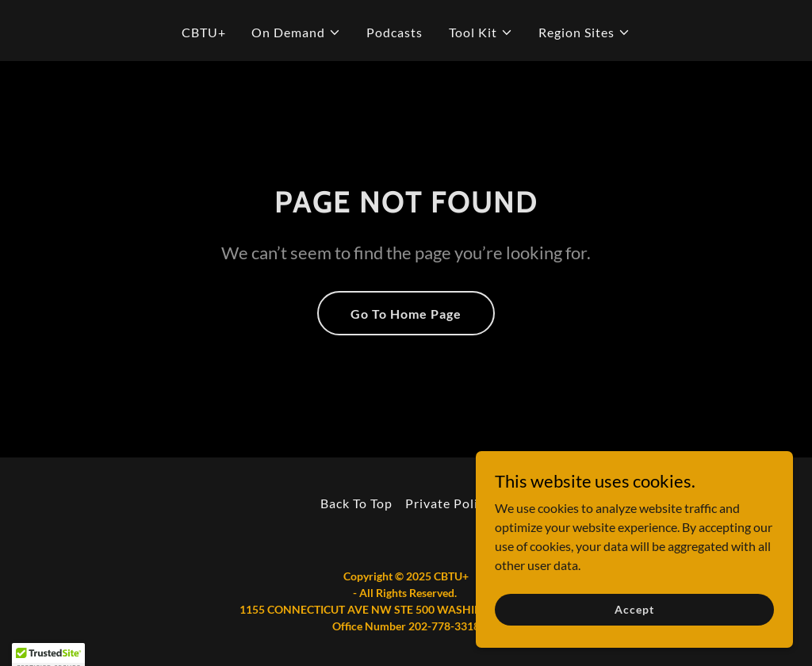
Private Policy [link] (448, 503)
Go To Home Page (406, 314)
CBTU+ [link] (204, 32)
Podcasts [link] (395, 32)
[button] (296, 33)
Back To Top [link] (356, 503)
